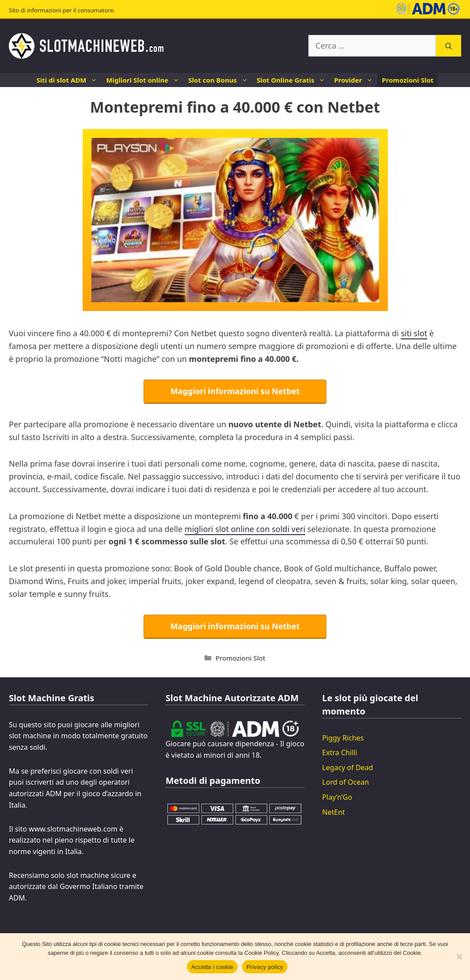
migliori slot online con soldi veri (245, 529)
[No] (459, 957)
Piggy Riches (343, 738)
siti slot (414, 333)
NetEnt (334, 812)
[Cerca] (449, 46)
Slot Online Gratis (293, 80)
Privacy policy (265, 967)
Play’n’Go (337, 797)
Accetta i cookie (212, 967)
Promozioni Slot (407, 80)
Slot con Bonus (220, 80)
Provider (356, 80)
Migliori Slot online (145, 80)
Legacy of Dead (347, 767)
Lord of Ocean (345, 782)
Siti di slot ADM (69, 80)
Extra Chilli (339, 752)
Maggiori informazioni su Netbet (235, 391)
